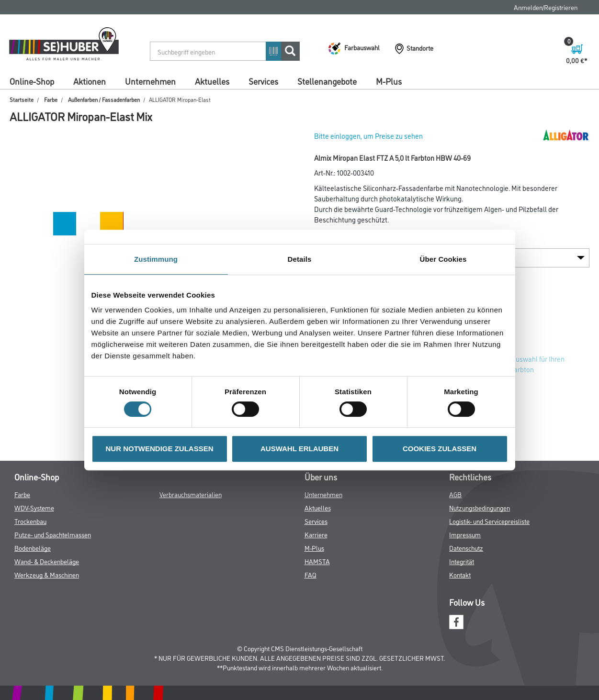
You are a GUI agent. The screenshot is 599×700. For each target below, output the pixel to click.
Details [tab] (300, 259)
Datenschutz (466, 548)
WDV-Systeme (34, 507)
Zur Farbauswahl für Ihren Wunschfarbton (526, 364)
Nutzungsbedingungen (480, 507)
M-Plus (389, 81)
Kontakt (460, 574)
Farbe (51, 99)
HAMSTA (317, 561)
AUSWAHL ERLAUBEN (299, 449)
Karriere (316, 534)
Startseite (22, 99)
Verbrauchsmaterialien (191, 494)
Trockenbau (30, 521)
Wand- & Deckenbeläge (47, 561)
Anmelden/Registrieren (546, 7)
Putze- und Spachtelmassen (53, 534)
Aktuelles (212, 81)
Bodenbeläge (33, 548)
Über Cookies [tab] (443, 259)
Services (263, 81)
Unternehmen (150, 81)
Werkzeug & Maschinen (47, 574)
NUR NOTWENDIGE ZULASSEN (160, 449)
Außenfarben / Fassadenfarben (104, 99)
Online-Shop (32, 81)
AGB (455, 494)
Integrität (462, 561)
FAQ (311, 574)
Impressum (465, 534)
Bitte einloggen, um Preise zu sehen (368, 136)
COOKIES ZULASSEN (440, 449)
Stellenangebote (327, 81)
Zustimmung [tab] (156, 259)
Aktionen (90, 81)
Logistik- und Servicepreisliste (489, 521)
